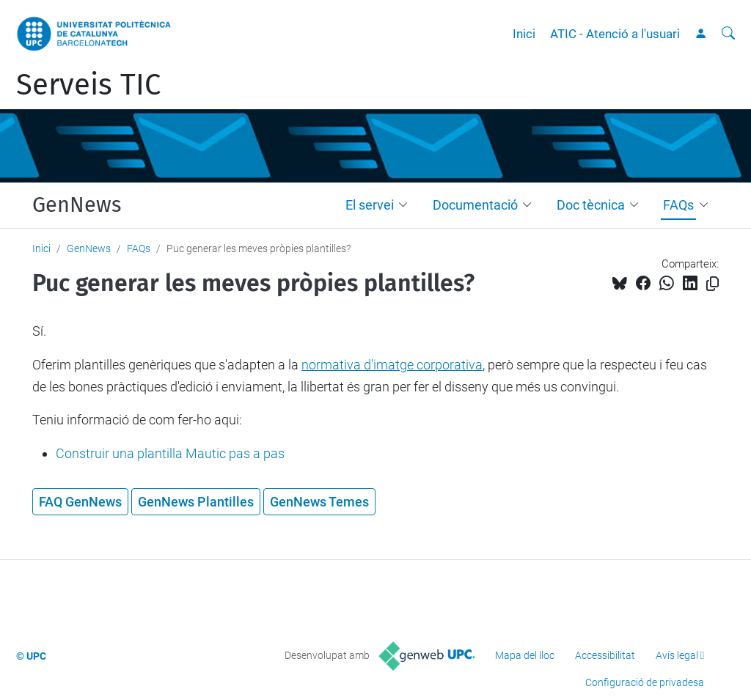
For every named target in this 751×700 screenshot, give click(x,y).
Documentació (475, 205)
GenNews (77, 205)
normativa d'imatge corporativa (392, 365)
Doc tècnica (591, 205)
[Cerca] (728, 34)
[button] (407, 205)
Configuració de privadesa (645, 682)
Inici (524, 34)
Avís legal (677, 655)
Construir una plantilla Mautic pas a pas (170, 453)
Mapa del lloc (525, 655)
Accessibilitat (605, 655)
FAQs (678, 205)
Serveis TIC (88, 85)
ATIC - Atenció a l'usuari (615, 34)
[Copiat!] (712, 284)
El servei (370, 205)
